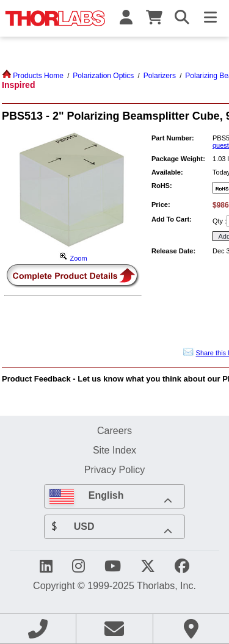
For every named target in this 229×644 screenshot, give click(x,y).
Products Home (33, 76)
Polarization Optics (103, 76)
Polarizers (160, 76)
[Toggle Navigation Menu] (210, 18)
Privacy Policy (115, 469)
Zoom (73, 258)
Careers (114, 430)
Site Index (114, 450)
